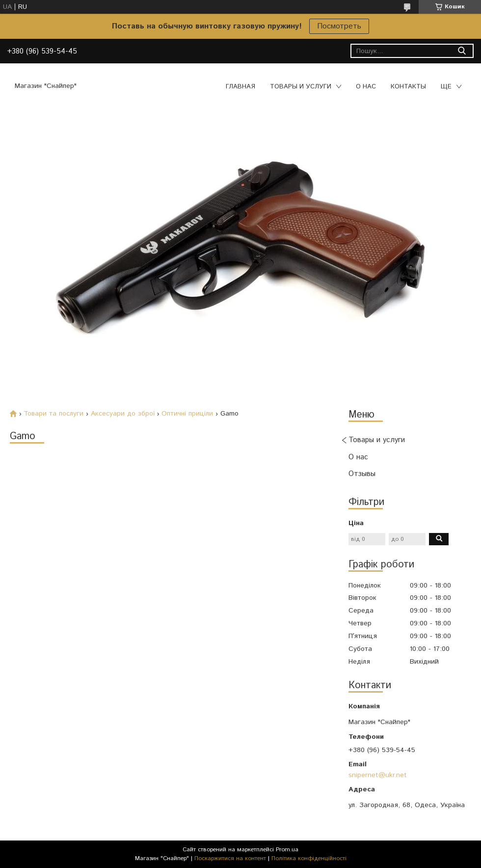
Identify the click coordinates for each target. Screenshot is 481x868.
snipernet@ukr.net (378, 775)
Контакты (408, 87)
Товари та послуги (53, 414)
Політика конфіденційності (309, 858)
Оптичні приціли (187, 414)
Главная (240, 87)
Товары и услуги (301, 87)
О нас (366, 87)
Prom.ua (287, 850)
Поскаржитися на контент (230, 858)
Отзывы (362, 474)
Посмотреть (339, 26)
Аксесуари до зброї (123, 414)
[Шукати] (462, 51)
